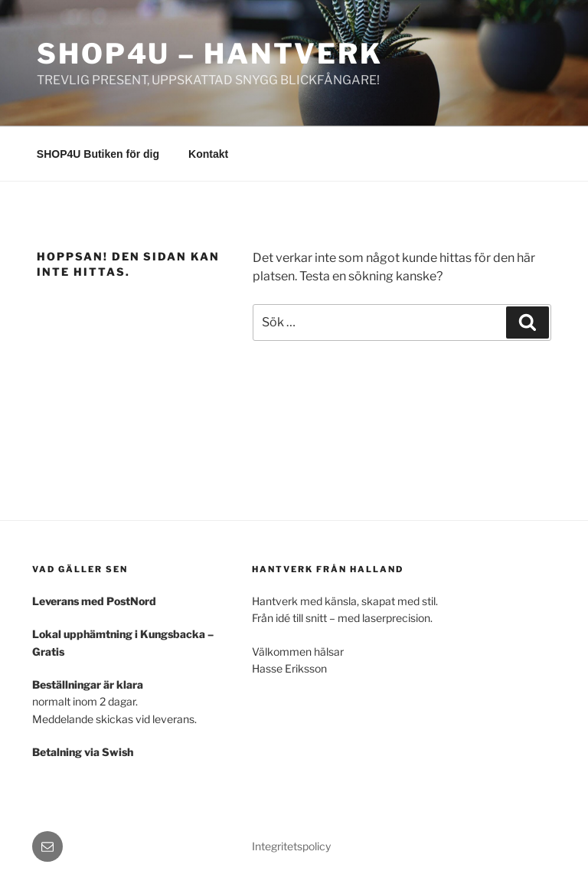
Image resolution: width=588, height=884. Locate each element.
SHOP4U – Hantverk (210, 54)
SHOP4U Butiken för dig (98, 154)
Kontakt (208, 154)
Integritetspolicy (291, 846)
